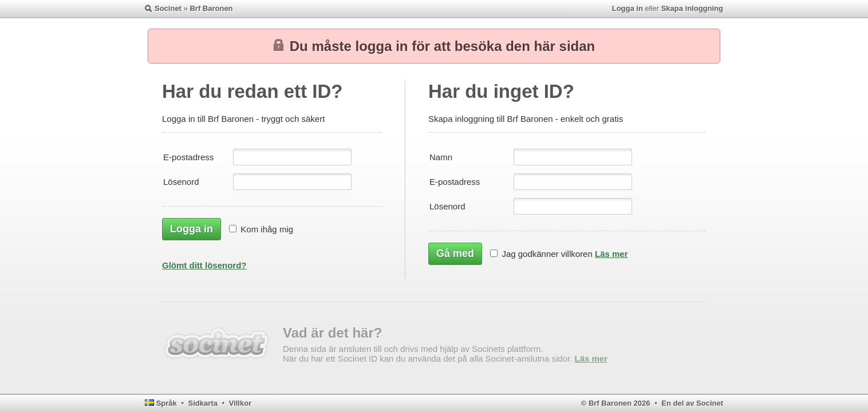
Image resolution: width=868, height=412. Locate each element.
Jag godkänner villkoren (547, 254)
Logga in (628, 8)
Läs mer (611, 254)
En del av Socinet (692, 403)
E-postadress (188, 157)
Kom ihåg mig (267, 229)
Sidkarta (203, 403)
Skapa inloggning (692, 8)
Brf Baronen (211, 8)
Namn (441, 157)
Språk (167, 403)
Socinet (168, 8)
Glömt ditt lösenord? (204, 265)
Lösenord (181, 182)
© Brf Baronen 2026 (616, 403)
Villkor (240, 403)
